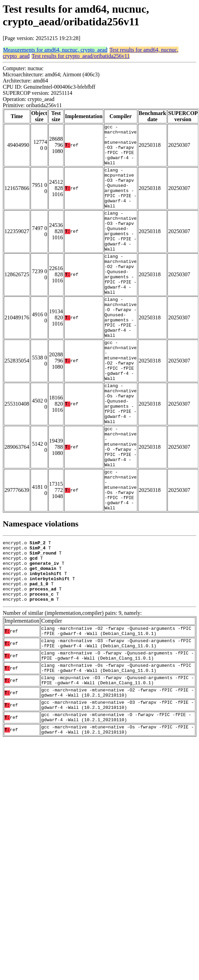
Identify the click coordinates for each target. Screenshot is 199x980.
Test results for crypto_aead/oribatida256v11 (81, 56)
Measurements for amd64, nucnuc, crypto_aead (55, 50)
